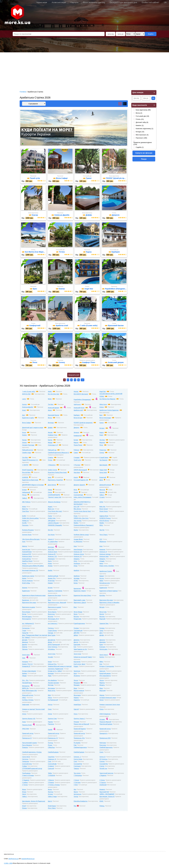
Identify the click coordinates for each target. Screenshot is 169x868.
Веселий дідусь (27, 617)
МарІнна (102, 683)
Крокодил (51, 674)
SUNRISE (25, 478)
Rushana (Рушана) (28, 530)
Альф (24, 411)
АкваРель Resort (27, 561)
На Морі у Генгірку (28, 700)
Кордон (76, 667)
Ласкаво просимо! (53, 683)
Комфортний (78, 436)
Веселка (50, 617)
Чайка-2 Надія (52, 797)
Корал (101, 435)
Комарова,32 (26, 667)
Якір (75, 806)
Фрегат (76, 792)
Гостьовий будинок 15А (81, 480)
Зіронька (25, 649)
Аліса (75, 561)
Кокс (101, 664)
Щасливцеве (104, 465)
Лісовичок (77, 676)
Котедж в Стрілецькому (107, 667)
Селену (102, 453)
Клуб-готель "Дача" (80, 664)
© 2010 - (8, 864)
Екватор (25, 647)
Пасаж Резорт (78, 445)
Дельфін (25, 640)
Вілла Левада (78, 612)
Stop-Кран (77, 473)
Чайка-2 (25, 498)
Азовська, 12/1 (52, 557)
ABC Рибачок (26, 502)
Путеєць (50, 743)
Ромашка (25, 748)
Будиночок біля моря (54, 596)
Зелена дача (103, 649)
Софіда (24, 766)
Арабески (77, 576)
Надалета (77, 700)
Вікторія (102, 607)
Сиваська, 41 (52, 759)
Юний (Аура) (52, 806)
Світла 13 (103, 757)
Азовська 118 (78, 552)
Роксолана (103, 745)
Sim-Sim (50, 530)
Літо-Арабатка (52, 681)
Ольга (76, 714)
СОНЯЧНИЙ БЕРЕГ (54, 495)
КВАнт (101, 662)
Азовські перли (53, 552)
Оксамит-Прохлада (28, 445)
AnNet (101, 502)
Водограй (102, 619)
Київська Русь (52, 664)
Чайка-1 (25, 797)
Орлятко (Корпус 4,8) (29, 719)
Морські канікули (79, 691)
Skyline (76, 530)
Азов (75, 547)
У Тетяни (25, 785)
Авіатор (24, 547)
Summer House (27, 535)
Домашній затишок (105, 485)
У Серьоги (103, 783)
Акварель (77, 559)
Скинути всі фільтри (144, 153)
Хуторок (50, 794)
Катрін (50, 662)
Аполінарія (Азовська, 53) (30, 571)
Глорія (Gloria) (52, 631)
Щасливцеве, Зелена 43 (107, 797)
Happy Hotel (103, 470)
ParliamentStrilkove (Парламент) (84, 525)
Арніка (24, 579)
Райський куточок (28, 450)
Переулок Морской (105, 722)
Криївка (24, 674)
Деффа (50, 428)
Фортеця (51, 792)
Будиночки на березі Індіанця (109, 591)
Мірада (50, 443)
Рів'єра (24, 495)
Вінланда (51, 423)
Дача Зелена (52, 485)
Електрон (102, 647)
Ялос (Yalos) (52, 808)
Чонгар (76, 797)
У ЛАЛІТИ (25, 465)
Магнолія (102, 490)
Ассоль (102, 579)
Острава (102, 720)
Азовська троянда (105, 554)
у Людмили (103, 776)
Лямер (50, 490)
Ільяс (24, 542)
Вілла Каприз (26, 612)
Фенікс (50, 790)
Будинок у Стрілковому (55, 591)
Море (75, 688)
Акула (50, 561)
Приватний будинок (80, 729)
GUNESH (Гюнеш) (105, 519)
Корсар (24, 440)
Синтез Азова (78, 759)
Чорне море (42, 2)
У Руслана (77, 465)
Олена (50, 493)
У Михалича (52, 465)
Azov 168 (77, 507)
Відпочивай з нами (80, 600)
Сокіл (50, 762)
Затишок (76, 433)
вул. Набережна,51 (28, 624)
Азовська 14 (103, 552)
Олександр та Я (53, 445)
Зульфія (50, 657)
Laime (24, 399)
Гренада (50, 633)
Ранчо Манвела (27, 745)
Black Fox (25, 509)
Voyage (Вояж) (78, 540)
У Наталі (76, 780)
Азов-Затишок (78, 550)
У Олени (102, 780)
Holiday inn (25, 521)
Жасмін (50, 433)
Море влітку (52, 691)
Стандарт (77, 458)
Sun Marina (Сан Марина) (107, 399)
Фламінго (102, 790)
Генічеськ (51, 628)
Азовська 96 (52, 554)
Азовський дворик (53, 408)
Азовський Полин (79, 408)
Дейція (76, 635)
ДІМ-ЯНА (77, 633)
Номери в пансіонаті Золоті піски (110, 705)
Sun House (51, 535)
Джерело (77, 428)
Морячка (102, 443)
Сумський (51, 769)
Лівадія (24, 676)
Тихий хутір (77, 460)
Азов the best (26, 550)
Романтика (103, 450)
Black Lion (51, 509)
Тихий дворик (26, 773)
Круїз (75, 674)
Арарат (102, 576)
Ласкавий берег (27, 683)
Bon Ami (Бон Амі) (53, 394)
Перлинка (51, 724)
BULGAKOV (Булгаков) (81, 394)
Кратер (50, 440)
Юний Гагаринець (28, 470)
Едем (101, 645)
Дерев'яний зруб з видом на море (33, 428)
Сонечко (102, 762)
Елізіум (24, 490)
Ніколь (50, 698)
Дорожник (103, 642)
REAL (101, 525)
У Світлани (77, 783)
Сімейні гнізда (27, 453)
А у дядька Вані (53, 542)
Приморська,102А (105, 738)
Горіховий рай (78, 631)
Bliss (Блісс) (77, 509)
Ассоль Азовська (27, 581)
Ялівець (102, 806)
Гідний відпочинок (79, 624)
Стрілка (102, 766)
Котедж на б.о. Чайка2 (55, 671)
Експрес (102, 428)
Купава (76, 440)
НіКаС (24, 698)
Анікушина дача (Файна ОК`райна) (33, 566)
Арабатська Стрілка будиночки (109, 411)
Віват (50, 600)
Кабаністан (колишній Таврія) (83, 657)
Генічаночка (26, 628)
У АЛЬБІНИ (51, 776)
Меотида (51, 685)
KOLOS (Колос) (104, 521)
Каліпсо (102, 657)
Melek (50, 399)
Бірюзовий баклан (54, 415)
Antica (24, 507)
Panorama (25, 525)
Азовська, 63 (78, 557)
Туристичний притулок (106, 773)
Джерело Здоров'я (79, 485)
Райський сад (52, 450)
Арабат (50, 571)
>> (82, 380)
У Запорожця (78, 776)
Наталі (102, 700)
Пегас (101, 445)
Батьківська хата (105, 583)
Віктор (50, 418)
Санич (102, 752)
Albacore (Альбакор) (54, 502)
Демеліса (77, 640)
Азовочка (102, 550)
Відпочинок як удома (29, 607)
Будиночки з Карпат (80, 591)
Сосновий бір (78, 764)
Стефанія (51, 766)
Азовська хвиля (27, 557)
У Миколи (51, 780)
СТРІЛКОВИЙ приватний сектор (32, 769)
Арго (24, 415)
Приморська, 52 (53, 738)
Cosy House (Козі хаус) (55, 511)
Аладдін (102, 561)
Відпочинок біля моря (106, 600)
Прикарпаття (103, 734)
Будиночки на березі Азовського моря (34, 596)
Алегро (24, 564)
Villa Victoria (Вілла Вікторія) (31, 540)
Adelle (50, 392)
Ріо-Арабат (77, 743)
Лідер (50, 676)
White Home (103, 405)
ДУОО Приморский (54, 645)
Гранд (101, 631)
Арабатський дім (53, 576)
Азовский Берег (27, 552)
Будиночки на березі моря (30, 480)
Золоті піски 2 (104, 655)
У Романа (51, 783)
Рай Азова (103, 743)
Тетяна (50, 460)
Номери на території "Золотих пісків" (34, 710)
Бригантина (77, 589)
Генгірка (76, 628)
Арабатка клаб (78, 411)
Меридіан (77, 685)
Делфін (102, 635)
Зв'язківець (51, 649)
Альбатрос (77, 564)
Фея (75, 790)
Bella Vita (103, 507)
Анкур (76, 566)
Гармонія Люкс (104, 624)
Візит (75, 607)
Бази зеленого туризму (94, 2)
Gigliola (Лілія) (104, 516)
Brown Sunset (104, 509)
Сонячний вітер (27, 764)
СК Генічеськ (103, 759)
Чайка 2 (102, 495)
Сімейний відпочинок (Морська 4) (59, 453)
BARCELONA (26, 394)
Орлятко (102, 493)
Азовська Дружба (28, 407)
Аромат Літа (52, 579)
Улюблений (103, 785)
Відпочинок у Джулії (80, 603)
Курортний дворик (105, 674)
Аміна (101, 564)
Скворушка (26, 762)
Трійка (50, 773)
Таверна (76, 769)
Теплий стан (103, 769)
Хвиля (24, 794)
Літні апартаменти (105, 676)
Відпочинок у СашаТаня (55, 480)
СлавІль (51, 458)
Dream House (104, 511)
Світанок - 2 (77, 757)
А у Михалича (78, 542)
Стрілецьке (77, 766)
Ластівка (102, 440)
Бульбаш (102, 596)
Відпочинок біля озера (29, 603)
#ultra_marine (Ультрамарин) (83, 497)
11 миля (102, 497)
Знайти (151, 34)
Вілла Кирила (52, 612)
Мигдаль (102, 685)
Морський (103, 691)
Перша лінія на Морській (81, 724)
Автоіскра (51, 547)
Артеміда (77, 579)
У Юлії (76, 785)
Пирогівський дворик (106, 724)
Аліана (102, 407)
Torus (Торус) (104, 535)
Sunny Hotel (103, 473)
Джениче (102, 640)
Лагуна (76, 681)
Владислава (78, 619)
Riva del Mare (26, 473)
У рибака (25, 783)
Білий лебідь (26, 583)
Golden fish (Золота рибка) (30, 519)
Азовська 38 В (27, 554)
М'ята (76, 490)
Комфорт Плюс (53, 435)
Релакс (50, 745)
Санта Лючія (26, 757)
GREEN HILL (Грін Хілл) (81, 519)
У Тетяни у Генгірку (54, 785)
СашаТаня (51, 757)
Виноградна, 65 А (53, 619)
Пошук (144, 159)
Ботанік (50, 588)
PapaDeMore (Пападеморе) (82, 400)
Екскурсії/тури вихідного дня (123, 2)
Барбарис (77, 415)
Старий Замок (104, 458)
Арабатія (77, 571)
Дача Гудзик (52, 635)
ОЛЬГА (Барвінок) (105, 714)
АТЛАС (76, 581)
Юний (24, 806)
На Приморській (53, 700)
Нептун (50, 705)
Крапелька (77, 671)
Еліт (75, 647)
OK (153, 98)
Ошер (24, 722)
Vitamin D (51, 540)
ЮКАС (102, 801)
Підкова (50, 722)
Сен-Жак (25, 458)
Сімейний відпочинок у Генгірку (32, 752)
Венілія (102, 614)
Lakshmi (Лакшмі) (53, 523)
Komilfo (24, 523)
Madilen (76, 523)
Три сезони (77, 773)
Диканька (25, 642)
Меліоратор (26, 686)
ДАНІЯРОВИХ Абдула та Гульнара (33, 485)
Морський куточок (28, 696)
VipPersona (77, 405)
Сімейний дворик (53, 752)
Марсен (76, 443)
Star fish (102, 530)
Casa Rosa (25, 511)
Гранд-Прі (25, 633)
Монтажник (51, 688)
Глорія (24, 631)
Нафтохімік (26, 705)
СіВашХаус (51, 748)
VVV (101, 540)
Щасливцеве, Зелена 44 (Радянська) (34, 801)
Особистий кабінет (150, 2)
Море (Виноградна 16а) (29, 691)
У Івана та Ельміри (28, 776)
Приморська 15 (27, 738)
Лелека (24, 443)
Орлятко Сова (52, 719)
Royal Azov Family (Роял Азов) (57, 473)
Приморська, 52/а (79, 738)
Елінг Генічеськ (53, 647)
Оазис (50, 710)
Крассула (102, 671)
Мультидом (77, 696)
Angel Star (103, 392)
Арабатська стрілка (28, 576)
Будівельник (103, 588)
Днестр (76, 642)
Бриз (101, 415)
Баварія (50, 583)
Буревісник (26, 600)
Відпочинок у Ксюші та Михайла (109, 603)
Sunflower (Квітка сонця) (81, 535)
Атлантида (51, 581)
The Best (51, 405)
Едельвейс (77, 645)
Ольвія (76, 493)
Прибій (50, 730)
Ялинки (24, 808)
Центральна (78, 794)
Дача (101, 633)
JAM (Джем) (52, 521)
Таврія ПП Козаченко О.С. (30, 460)
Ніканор (102, 696)
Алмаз (50, 564)
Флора (24, 792)
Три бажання (103, 460)
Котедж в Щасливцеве (29, 671)
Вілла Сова (103, 612)
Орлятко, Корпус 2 (79, 719)
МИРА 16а (25, 688)
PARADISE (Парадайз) (55, 525)
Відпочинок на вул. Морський (57, 603)
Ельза (24, 433)
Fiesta (76, 516)
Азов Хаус (51, 550)
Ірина (50, 478)
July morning (78, 521)
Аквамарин (51, 559)
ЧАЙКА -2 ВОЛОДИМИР (107, 794)
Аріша (50, 411)
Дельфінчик (52, 640)
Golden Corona (52, 470)
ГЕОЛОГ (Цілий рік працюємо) (83, 423)
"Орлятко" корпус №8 (54, 497)
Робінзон (77, 450)
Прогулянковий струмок (30, 743)
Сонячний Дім (52, 764)
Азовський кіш (27, 559)
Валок (76, 614)
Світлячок (25, 759)
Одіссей (76, 710)
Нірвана (76, 698)
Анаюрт (50, 566)
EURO (24, 516)
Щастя (50, 801)
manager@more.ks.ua (28, 859)
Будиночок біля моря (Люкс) (82, 596)
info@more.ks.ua (13, 859)
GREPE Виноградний (80, 470)
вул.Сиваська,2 (53, 624)
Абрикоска (103, 542)
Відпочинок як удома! (54, 607)
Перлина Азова (27, 725)
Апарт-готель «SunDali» (107, 566)
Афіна (101, 581)
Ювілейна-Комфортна (81, 801)
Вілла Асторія (78, 418)
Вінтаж (24, 614)
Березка (25, 588)
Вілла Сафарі (26, 423)
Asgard (50, 507)
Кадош (102, 433)
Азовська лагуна (79, 554)
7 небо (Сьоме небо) (29, 392)
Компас (24, 435)
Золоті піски (26, 655)
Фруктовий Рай (104, 792)
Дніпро (50, 642)
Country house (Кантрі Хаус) (82, 511)
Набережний (26, 493)
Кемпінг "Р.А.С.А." (28, 664)
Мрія (49, 696)
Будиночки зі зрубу (28, 418)
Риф (75, 745)
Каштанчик (77, 662)
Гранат (102, 423)
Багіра (76, 583)
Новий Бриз (77, 705)
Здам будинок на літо (80, 649)
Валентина (51, 614)
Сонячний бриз (78, 495)
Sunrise (24, 405)
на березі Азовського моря (108, 698)
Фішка (24, 790)
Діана (101, 480)
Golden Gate (52, 519)
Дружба (24, 645)
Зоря (24, 658)
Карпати (74, 2)
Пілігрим (76, 722)
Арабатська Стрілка (106, 572)
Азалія (76, 478)
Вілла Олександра (105, 418)
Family (50, 516)
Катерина (25, 662)
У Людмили (26, 780)
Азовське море (59, 2)
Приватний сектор (105, 729)
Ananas (76, 392)
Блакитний (103, 478)
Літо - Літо (25, 681)
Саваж (76, 453)
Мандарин (77, 683)
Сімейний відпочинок (80, 748)
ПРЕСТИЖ (26, 729)
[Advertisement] (85, 70)
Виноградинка (27, 619)
